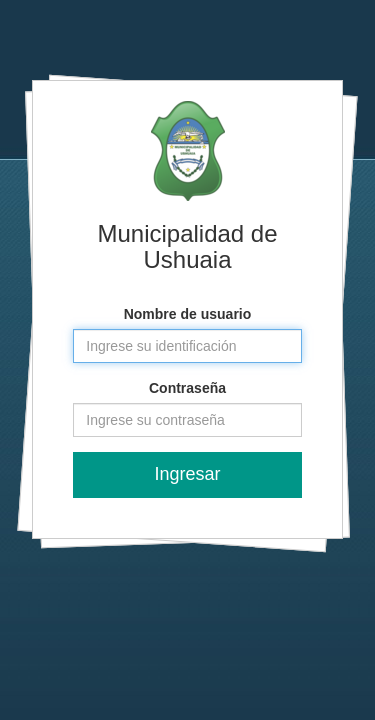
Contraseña (187, 388)
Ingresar (187, 474)
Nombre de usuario (188, 314)
